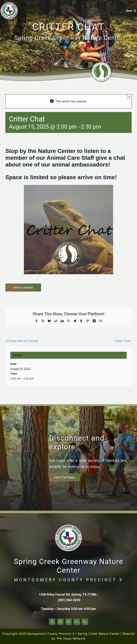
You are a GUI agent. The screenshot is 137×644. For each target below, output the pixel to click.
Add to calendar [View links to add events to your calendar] (23, 288)
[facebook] (52, 622)
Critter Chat (122, 341)
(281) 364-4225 (69, 600)
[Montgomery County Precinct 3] (9, 3)
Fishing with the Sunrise (23, 341)
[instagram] (60, 622)
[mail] (77, 622)
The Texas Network (71, 638)
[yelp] (68, 622)
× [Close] (129, 97)
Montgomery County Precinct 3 (51, 634)
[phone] (85, 622)
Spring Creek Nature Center (99, 634)
